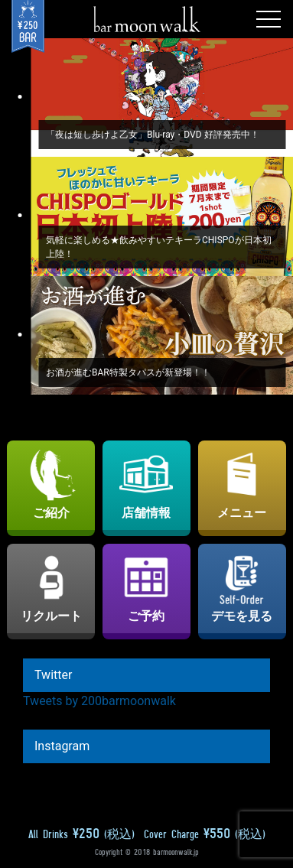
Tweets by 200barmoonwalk (99, 701)
